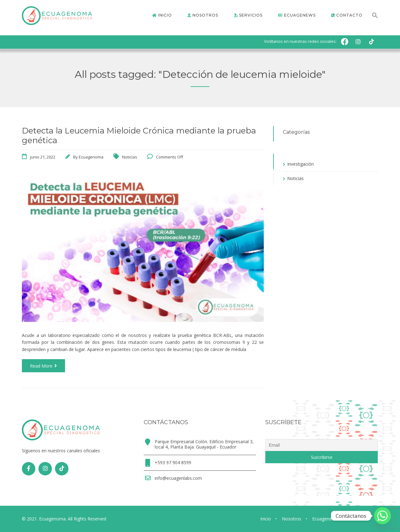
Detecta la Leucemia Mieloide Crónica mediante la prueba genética (139, 136)
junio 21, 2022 (43, 157)
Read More (43, 366)
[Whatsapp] (382, 516)
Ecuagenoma (91, 157)
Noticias (130, 157)
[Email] (322, 445)
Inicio (266, 519)
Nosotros (292, 519)
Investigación (300, 164)
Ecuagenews (325, 519)
